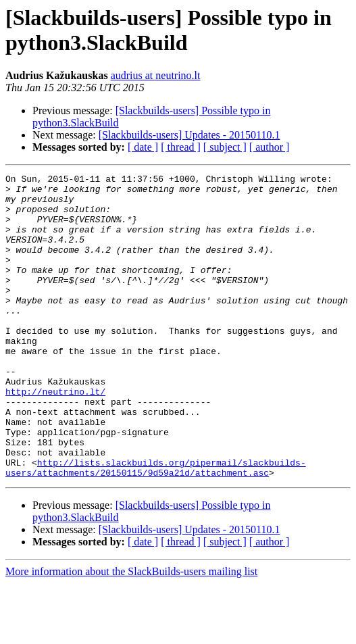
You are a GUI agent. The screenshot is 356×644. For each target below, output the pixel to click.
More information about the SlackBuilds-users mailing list (131, 632)
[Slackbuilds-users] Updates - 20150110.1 (189, 135)
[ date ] (143, 147)
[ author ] (270, 147)
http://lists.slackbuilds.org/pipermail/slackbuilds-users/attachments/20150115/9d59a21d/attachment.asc (156, 527)
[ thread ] (181, 147)
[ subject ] (225, 147)
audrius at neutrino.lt (156, 75)
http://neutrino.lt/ (55, 436)
